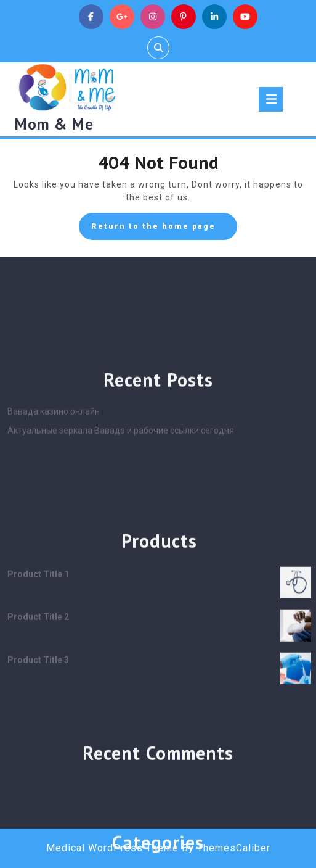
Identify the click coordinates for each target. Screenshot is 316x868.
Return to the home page (164, 229)
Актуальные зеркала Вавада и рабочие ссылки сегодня (121, 521)
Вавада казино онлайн (54, 502)
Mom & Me (54, 124)
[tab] (271, 99)
